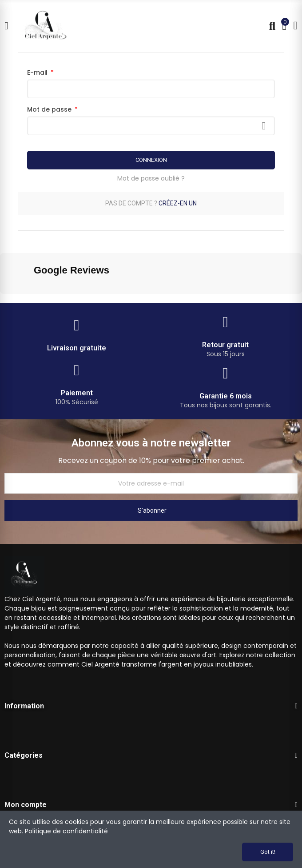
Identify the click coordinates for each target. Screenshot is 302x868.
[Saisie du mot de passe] (151, 126)
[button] (7, 303)
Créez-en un (178, 203)
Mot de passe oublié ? (151, 178)
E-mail (38, 72)
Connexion (151, 160)
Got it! (268, 852)
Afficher (264, 126)
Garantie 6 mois (226, 396)
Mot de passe (50, 109)
